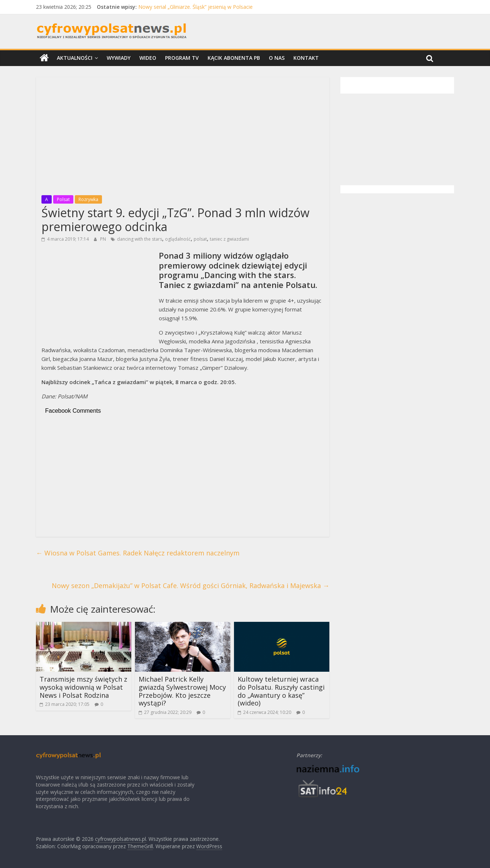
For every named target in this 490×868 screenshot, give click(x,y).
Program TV (182, 58)
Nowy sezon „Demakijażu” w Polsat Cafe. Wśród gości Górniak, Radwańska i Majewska (191, 586)
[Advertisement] (183, 134)
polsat (200, 239)
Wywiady (119, 58)
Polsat (63, 199)
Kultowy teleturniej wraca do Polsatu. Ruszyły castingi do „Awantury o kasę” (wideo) (281, 691)
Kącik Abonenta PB (234, 58)
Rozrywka (88, 199)
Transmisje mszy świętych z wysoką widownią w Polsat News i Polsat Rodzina (83, 687)
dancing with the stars (140, 239)
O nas (277, 58)
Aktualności (75, 58)
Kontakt (306, 58)
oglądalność (178, 239)
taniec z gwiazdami (229, 239)
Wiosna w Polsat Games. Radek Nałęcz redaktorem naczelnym (138, 553)
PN (104, 239)
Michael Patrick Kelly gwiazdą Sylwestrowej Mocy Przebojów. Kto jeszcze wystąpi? (182, 691)
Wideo (148, 58)
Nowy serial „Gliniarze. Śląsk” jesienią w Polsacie (195, 7)
